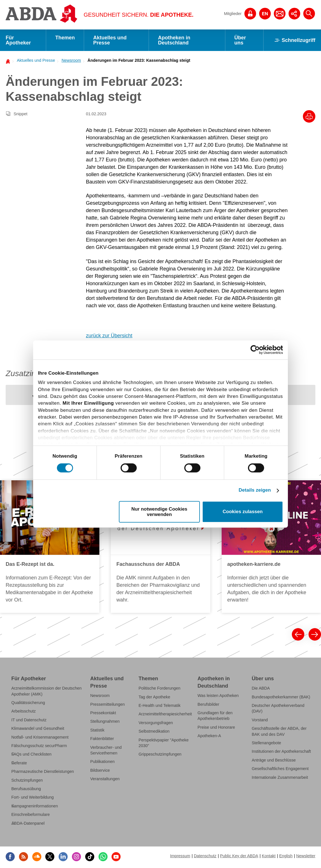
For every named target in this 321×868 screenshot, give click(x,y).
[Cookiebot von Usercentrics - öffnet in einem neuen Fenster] (258, 350)
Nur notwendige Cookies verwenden (159, 512)
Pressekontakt (103, 713)
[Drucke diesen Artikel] (309, 116)
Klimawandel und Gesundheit (38, 728)
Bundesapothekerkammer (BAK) (281, 697)
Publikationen (102, 762)
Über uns (240, 40)
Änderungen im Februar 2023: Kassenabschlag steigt (139, 60)
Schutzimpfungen (27, 780)
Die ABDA (261, 688)
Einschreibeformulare (31, 814)
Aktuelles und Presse (110, 40)
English (286, 856)
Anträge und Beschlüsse (274, 760)
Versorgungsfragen (156, 723)
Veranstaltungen (105, 779)
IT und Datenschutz (29, 720)
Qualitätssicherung (28, 703)
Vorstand (260, 720)
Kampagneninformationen (35, 806)
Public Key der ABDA (239, 856)
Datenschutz (205, 856)
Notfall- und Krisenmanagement (40, 737)
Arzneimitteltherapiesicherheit (165, 714)
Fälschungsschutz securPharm (39, 746)
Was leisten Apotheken (218, 696)
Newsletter (306, 856)
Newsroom (71, 60)
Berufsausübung (26, 789)
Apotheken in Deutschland (174, 40)
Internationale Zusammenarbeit (280, 777)
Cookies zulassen (243, 512)
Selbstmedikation (154, 731)
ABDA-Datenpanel (28, 823)
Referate (19, 763)
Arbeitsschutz (23, 711)
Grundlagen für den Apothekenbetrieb (215, 716)
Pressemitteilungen (108, 704)
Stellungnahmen (105, 721)
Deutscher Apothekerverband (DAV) (278, 708)
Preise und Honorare (216, 727)
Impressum (180, 856)
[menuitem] (34, 60)
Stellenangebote (266, 743)
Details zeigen (255, 490)
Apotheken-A (209, 736)
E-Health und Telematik (159, 705)
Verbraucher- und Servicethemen (106, 750)
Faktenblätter (102, 739)
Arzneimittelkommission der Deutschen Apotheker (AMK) (46, 691)
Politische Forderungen (159, 688)
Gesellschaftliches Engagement (280, 769)
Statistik (97, 730)
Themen (65, 38)
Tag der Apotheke (154, 697)
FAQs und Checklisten (31, 754)
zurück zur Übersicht (109, 336)
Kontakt (269, 856)
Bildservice (100, 770)
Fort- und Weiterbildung (33, 797)
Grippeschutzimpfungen (160, 754)
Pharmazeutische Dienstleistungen (43, 771)
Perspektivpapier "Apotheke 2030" (163, 743)
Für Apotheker (18, 40)
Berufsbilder (208, 704)
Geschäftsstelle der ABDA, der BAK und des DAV (279, 731)
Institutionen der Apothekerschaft (281, 751)
